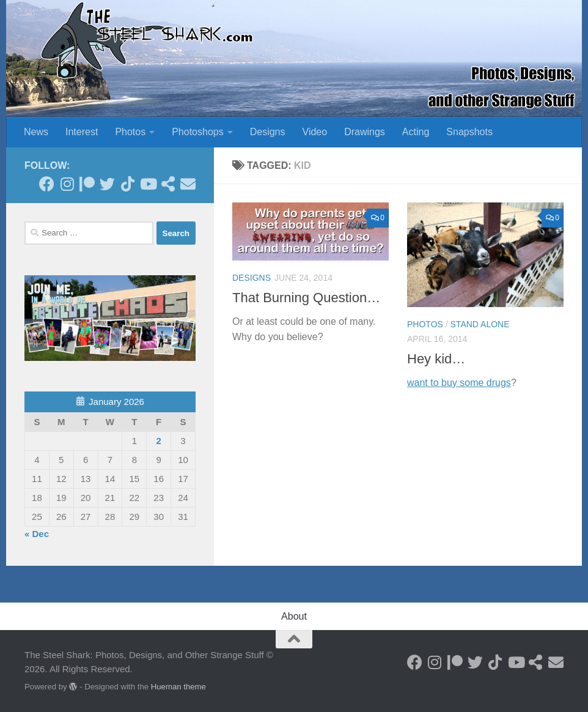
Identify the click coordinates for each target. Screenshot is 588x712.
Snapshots (469, 132)
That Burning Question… (306, 298)
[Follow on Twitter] (107, 184)
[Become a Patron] (87, 184)
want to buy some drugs (459, 383)
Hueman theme (178, 687)
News (36, 132)
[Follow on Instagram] (67, 184)
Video (315, 132)
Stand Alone (480, 324)
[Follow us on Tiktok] (127, 184)
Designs (268, 132)
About (294, 616)
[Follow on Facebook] (47, 184)
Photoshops (198, 132)
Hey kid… (436, 359)
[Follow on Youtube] (148, 184)
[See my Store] (168, 184)
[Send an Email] (188, 184)
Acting (416, 132)
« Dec (37, 534)
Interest (82, 132)
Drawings (365, 132)
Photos (130, 132)
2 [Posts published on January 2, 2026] (158, 441)
